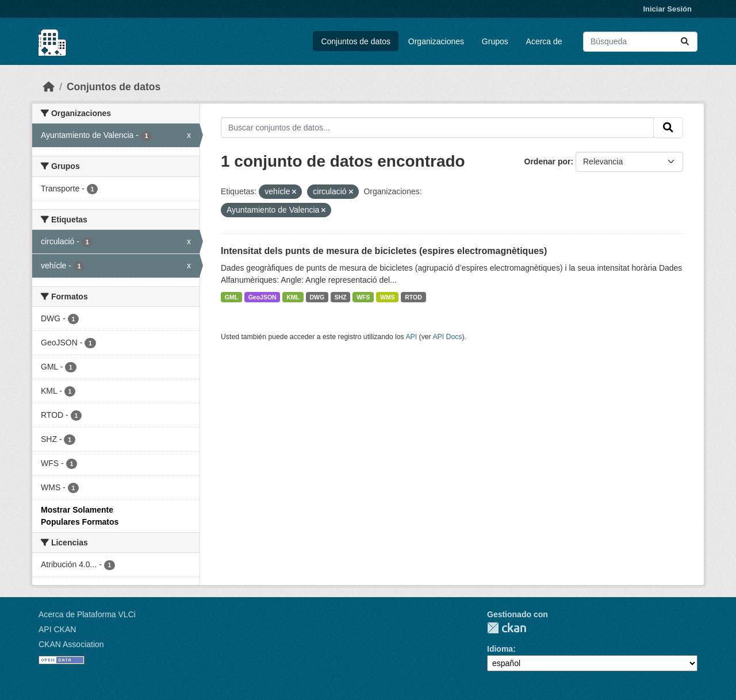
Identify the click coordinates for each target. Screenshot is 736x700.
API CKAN (57, 629)
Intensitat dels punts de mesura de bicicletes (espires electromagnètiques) (384, 251)
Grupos (495, 41)
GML (231, 297)
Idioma (500, 649)
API (411, 337)
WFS (363, 297)
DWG (317, 297)
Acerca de (544, 41)
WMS (388, 297)
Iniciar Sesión (667, 9)
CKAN (507, 628)
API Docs (447, 337)
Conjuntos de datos (356, 41)
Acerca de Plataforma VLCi (87, 614)
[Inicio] (49, 87)
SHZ (341, 297)
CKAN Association (71, 644)
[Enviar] (685, 42)
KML (293, 297)
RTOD (413, 297)
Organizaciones (436, 41)
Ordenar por (548, 161)
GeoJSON (262, 297)
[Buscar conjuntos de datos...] (640, 42)
